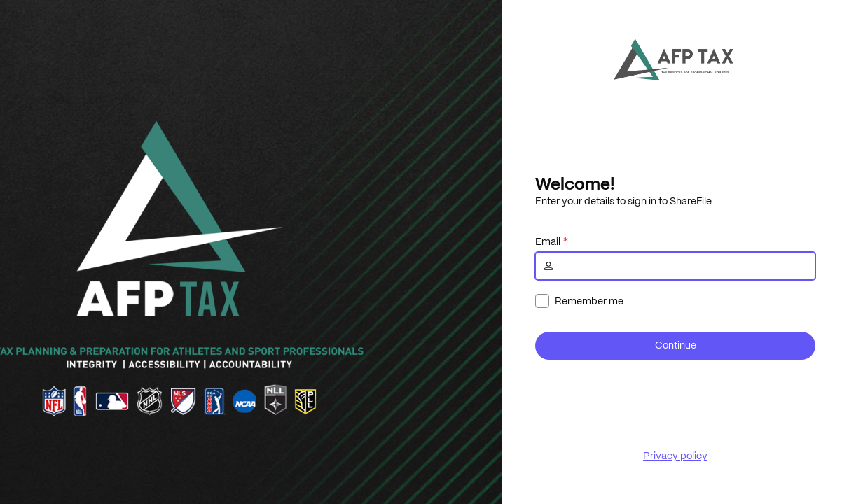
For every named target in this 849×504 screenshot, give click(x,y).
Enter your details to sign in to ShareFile (623, 201)
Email (548, 241)
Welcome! (575, 183)
